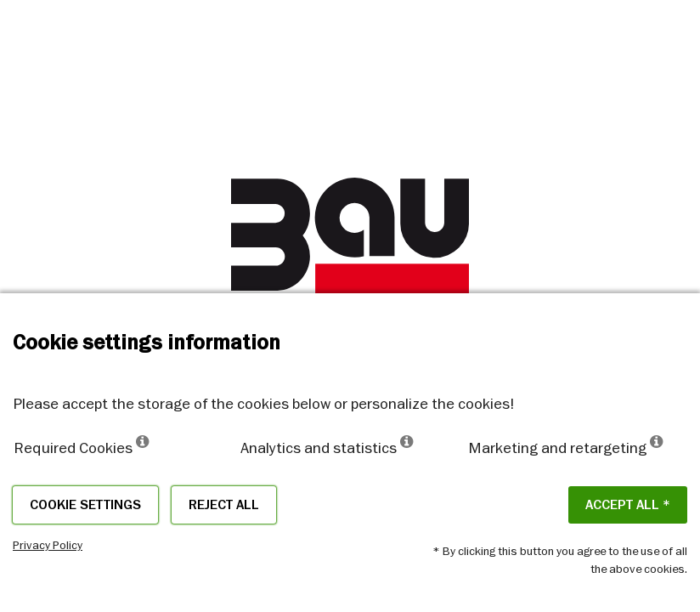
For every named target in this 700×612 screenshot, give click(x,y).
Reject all (224, 505)
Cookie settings (85, 505)
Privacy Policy (48, 545)
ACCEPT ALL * (628, 505)
